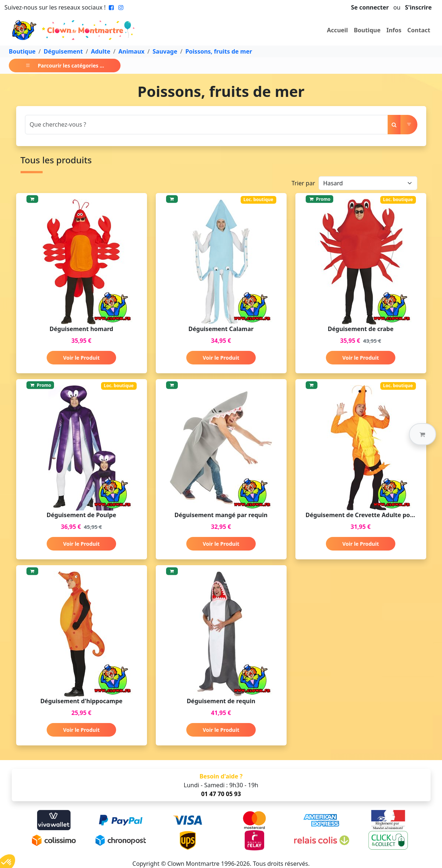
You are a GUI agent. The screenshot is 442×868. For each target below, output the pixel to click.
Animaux (131, 51)
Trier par (303, 183)
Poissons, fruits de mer (219, 51)
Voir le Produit (81, 358)
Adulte (100, 51)
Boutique (367, 30)
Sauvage (165, 51)
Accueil (337, 30)
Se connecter (370, 7)
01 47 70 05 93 (221, 794)
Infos (394, 30)
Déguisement (63, 51)
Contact (419, 30)
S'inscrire (418, 7)
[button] (423, 434)
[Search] (206, 125)
